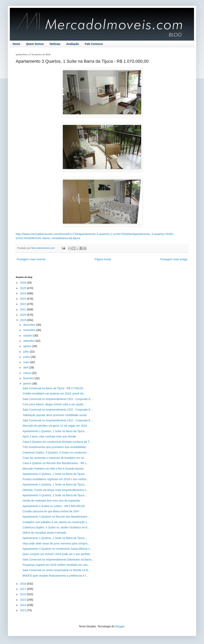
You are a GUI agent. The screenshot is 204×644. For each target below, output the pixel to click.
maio (26, 362)
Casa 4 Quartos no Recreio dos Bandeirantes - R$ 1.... (56, 463)
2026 (23, 283)
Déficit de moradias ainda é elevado (44, 533)
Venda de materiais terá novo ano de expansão (51, 501)
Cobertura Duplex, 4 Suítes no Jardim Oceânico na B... (56, 527)
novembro (30, 330)
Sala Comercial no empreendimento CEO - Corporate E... (58, 399)
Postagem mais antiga (174, 259)
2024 (23, 293)
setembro (29, 341)
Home (16, 44)
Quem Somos (35, 44)
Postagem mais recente (31, 259)
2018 (23, 584)
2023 (23, 299)
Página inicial (103, 259)
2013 (23, 610)
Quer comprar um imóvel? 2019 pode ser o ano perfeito (56, 554)
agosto (28, 346)
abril (26, 367)
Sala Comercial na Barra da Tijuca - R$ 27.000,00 (53, 388)
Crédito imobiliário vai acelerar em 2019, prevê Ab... (54, 394)
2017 (23, 589)
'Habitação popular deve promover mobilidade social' (55, 415)
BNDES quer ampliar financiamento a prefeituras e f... (55, 576)
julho (26, 352)
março (27, 373)
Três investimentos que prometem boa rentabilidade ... (56, 447)
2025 (23, 288)
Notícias (55, 44)
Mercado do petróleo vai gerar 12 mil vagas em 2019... (56, 426)
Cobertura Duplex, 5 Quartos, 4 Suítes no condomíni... (56, 453)
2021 (23, 309)
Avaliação (73, 44)
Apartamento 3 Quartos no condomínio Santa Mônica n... (57, 549)
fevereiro (29, 378)
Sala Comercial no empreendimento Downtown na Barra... (58, 560)
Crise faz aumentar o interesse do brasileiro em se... (54, 458)
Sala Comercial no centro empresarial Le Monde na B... (56, 570)
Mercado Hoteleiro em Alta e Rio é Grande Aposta (53, 469)
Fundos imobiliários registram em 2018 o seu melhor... (56, 479)
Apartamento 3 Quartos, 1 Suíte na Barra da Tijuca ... (55, 474)
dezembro (30, 325)
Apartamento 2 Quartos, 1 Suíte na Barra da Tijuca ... (55, 431)
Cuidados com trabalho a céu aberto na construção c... (56, 522)
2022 (23, 304)
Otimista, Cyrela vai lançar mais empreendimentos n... (56, 490)
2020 (23, 315)
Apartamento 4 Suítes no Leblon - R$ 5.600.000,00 (54, 506)
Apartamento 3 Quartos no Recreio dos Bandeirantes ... (56, 517)
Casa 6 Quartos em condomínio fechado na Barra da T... (57, 442)
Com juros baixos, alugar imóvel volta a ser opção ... (54, 404)
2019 (23, 320)
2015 (23, 600)
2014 (23, 605)
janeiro (28, 384)
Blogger (120, 626)
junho (27, 357)
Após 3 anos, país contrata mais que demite (49, 436)
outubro (28, 336)
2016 (23, 594)
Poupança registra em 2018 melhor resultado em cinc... (56, 565)
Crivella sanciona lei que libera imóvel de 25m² (51, 511)
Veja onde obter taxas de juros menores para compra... (56, 543)
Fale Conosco (94, 44)
